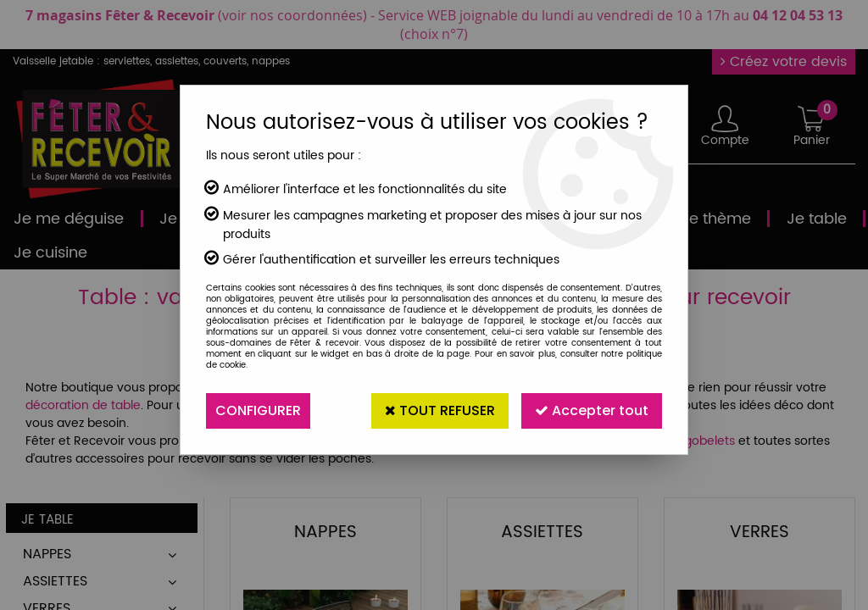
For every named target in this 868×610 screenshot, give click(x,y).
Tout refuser (440, 410)
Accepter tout (592, 410)
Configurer (258, 410)
